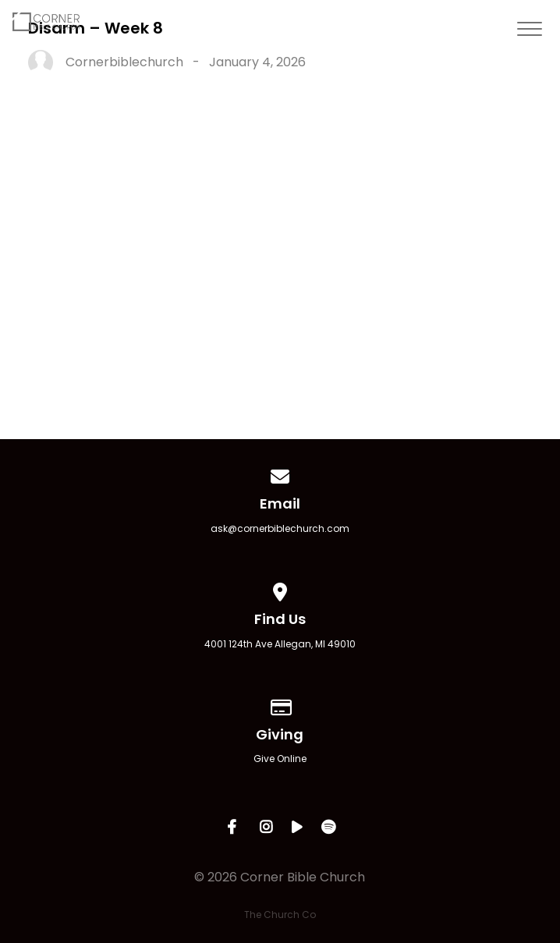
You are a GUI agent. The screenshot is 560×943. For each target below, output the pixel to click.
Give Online (280, 759)
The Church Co (280, 915)
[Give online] (280, 705)
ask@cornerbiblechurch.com (280, 528)
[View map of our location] (280, 589)
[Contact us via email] (280, 474)
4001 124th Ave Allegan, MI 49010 (280, 644)
